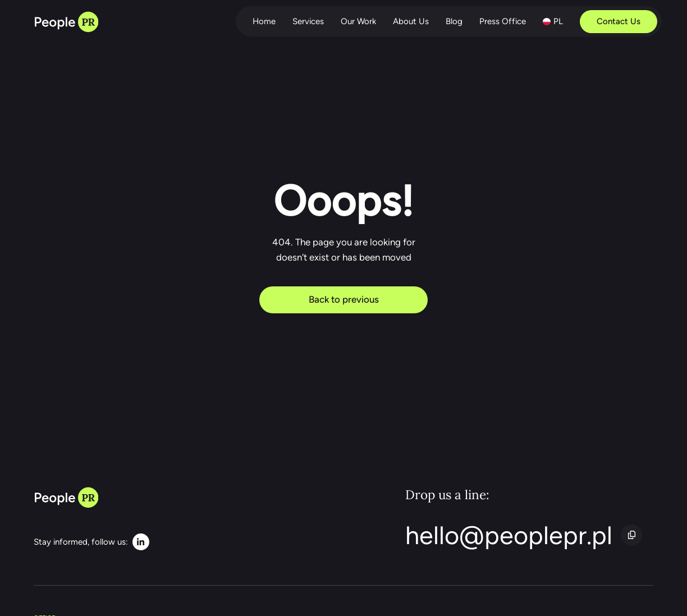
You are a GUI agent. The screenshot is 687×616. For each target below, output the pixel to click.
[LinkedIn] (91, 542)
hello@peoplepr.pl (509, 535)
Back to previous (344, 299)
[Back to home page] (66, 22)
